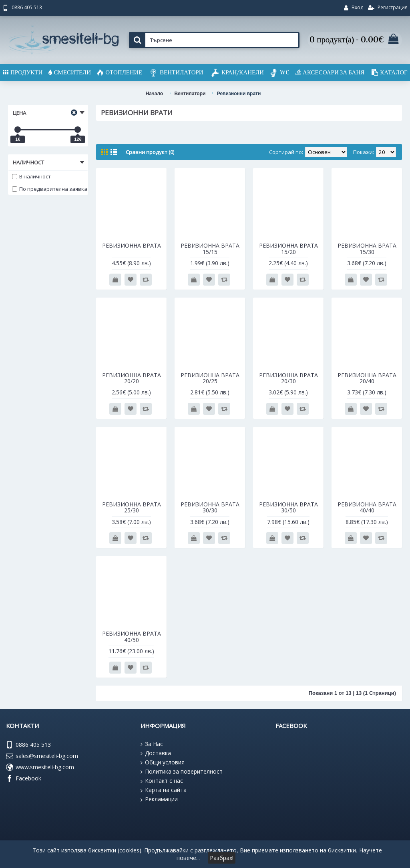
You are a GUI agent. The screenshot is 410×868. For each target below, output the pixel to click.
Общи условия (163, 762)
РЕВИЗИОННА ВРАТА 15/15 (210, 248)
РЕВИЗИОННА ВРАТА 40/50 (132, 636)
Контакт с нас (162, 781)
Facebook (24, 779)
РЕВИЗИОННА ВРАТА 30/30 (210, 507)
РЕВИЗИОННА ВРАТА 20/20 (132, 378)
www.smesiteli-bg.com (40, 768)
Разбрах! (222, 858)
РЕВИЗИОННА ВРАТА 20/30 (288, 378)
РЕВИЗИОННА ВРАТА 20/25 (210, 378)
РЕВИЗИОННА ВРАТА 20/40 (367, 378)
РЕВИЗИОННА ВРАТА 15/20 (288, 248)
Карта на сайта (164, 790)
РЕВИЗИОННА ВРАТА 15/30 (367, 248)
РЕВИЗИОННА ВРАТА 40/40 (367, 507)
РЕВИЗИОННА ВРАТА (132, 245)
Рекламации (159, 799)
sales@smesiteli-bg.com (42, 756)
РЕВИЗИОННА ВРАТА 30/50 (288, 507)
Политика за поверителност (182, 772)
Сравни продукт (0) (150, 152)
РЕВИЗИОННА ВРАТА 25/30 (132, 507)
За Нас (152, 744)
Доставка (156, 753)
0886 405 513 (28, 745)
